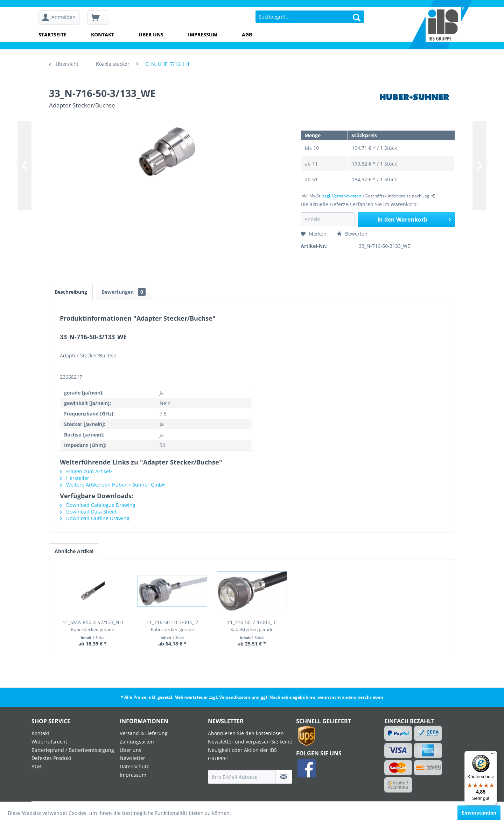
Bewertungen (124, 292)
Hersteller (75, 478)
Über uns (151, 34)
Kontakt (103, 34)
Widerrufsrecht (49, 742)
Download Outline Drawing (95, 518)
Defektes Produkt (51, 758)
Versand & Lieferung (144, 733)
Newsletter (132, 758)
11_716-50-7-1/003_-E (252, 626)
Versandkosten (235, 697)
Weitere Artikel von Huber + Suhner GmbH (113, 485)
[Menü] (493, 755)
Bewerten (352, 234)
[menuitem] (61, 18)
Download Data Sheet (88, 512)
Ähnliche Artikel (74, 551)
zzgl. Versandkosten (342, 196)
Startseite (52, 34)
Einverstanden (479, 813)
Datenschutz (134, 766)
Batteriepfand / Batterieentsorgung (73, 750)
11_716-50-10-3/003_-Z (172, 626)
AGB (247, 34)
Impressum (203, 34)
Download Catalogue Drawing (98, 505)
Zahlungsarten (137, 742)
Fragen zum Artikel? (86, 471)
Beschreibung (71, 292)
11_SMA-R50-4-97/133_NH (93, 626)
